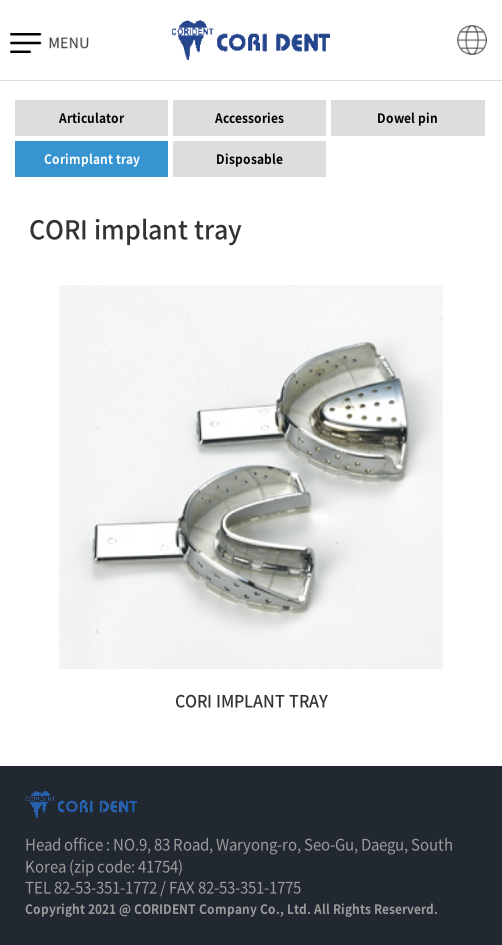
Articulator (91, 118)
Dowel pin (407, 118)
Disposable (249, 159)
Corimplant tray (92, 159)
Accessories (249, 118)
